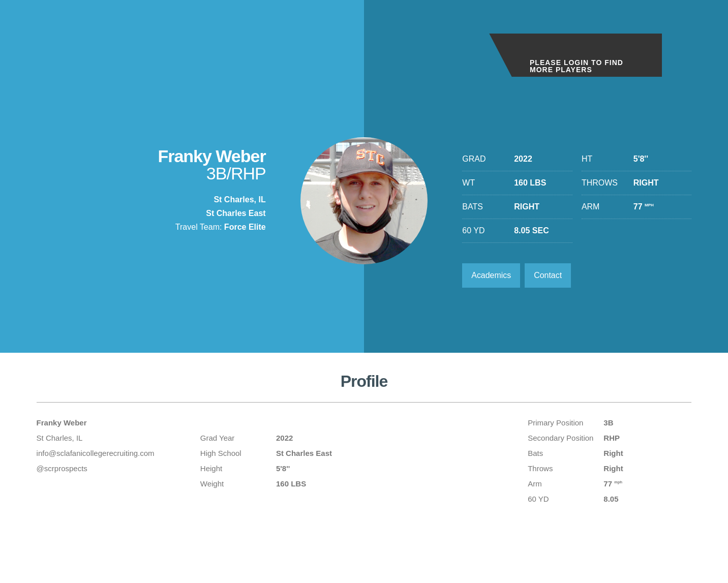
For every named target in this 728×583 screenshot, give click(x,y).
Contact (548, 275)
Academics (491, 275)
